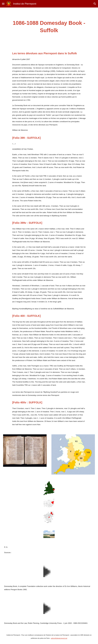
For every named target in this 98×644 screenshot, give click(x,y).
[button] (3, 4)
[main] (49, 27)
